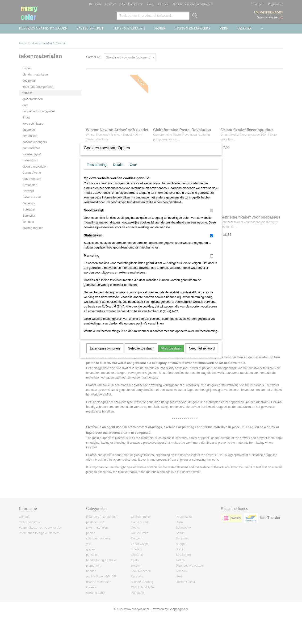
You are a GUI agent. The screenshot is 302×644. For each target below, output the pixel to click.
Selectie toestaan (141, 354)
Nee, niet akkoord (202, 354)
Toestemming (97, 171)
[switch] (212, 217)
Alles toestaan (171, 354)
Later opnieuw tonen (105, 354)
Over (133, 171)
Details (118, 171)
